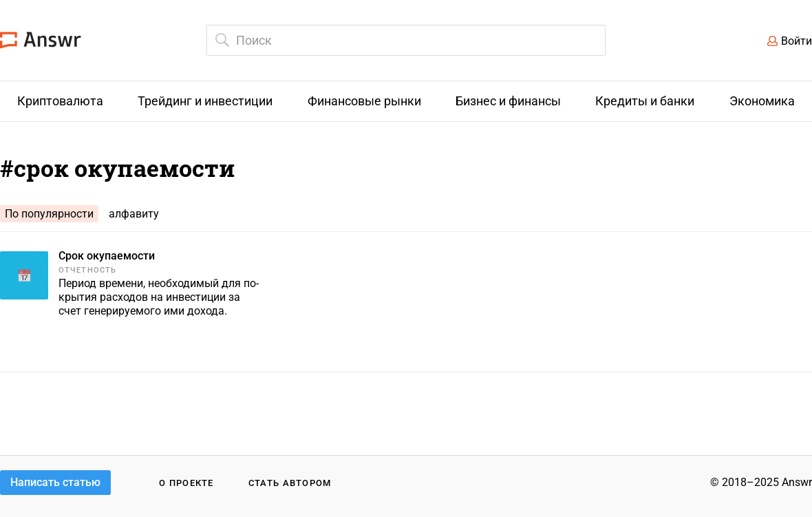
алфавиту (134, 214)
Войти (797, 41)
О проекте (186, 483)
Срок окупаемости (107, 256)
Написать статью (55, 482)
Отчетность (87, 270)
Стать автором (290, 483)
